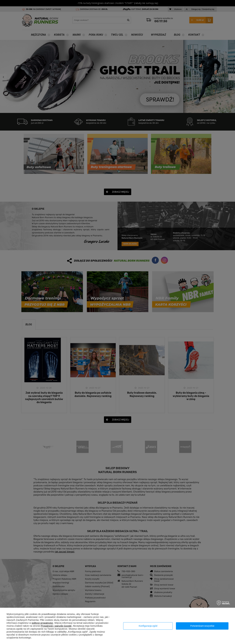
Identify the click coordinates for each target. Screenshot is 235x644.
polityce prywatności (42, 623)
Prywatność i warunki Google (56, 626)
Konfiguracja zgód (148, 626)
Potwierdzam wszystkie (202, 626)
